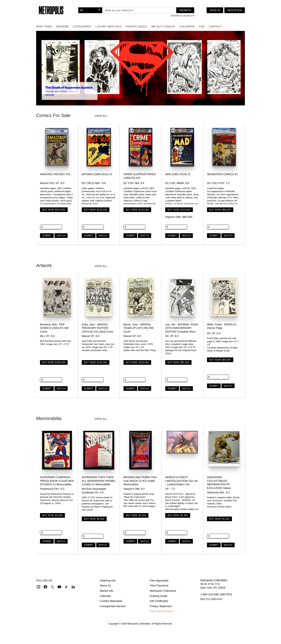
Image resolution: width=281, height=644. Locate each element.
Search (185, 10)
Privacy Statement (161, 606)
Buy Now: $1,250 (219, 519)
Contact (216, 26)
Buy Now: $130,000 (96, 362)
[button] (38, 587)
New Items (44, 26)
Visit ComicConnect (162, 611)
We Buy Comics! (163, 26)
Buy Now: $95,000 (178, 362)
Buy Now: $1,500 (136, 515)
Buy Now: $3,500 (52, 515)
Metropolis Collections (163, 591)
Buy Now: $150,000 (54, 362)
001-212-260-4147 (212, 599)
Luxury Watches (108, 26)
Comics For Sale (53, 115)
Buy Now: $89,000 (220, 210)
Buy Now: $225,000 (96, 210)
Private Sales (136, 26)
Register (235, 10)
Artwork (44, 265)
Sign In (215, 10)
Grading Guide (159, 596)
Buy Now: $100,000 (137, 362)
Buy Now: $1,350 (178, 515)
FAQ (202, 26)
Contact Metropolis (111, 601)
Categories (82, 26)
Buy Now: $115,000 (179, 210)
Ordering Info (108, 580)
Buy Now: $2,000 (94, 519)
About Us (105, 585)
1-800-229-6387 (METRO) (216, 594)
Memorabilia (49, 418)
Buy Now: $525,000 (54, 210)
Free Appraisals (159, 580)
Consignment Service (113, 606)
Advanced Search (182, 16)
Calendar (187, 26)
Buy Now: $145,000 (137, 210)
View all (101, 116)
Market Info (106, 591)
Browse (62, 26)
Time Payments (159, 585)
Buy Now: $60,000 (220, 360)
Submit (47, 236)
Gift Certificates (159, 601)
